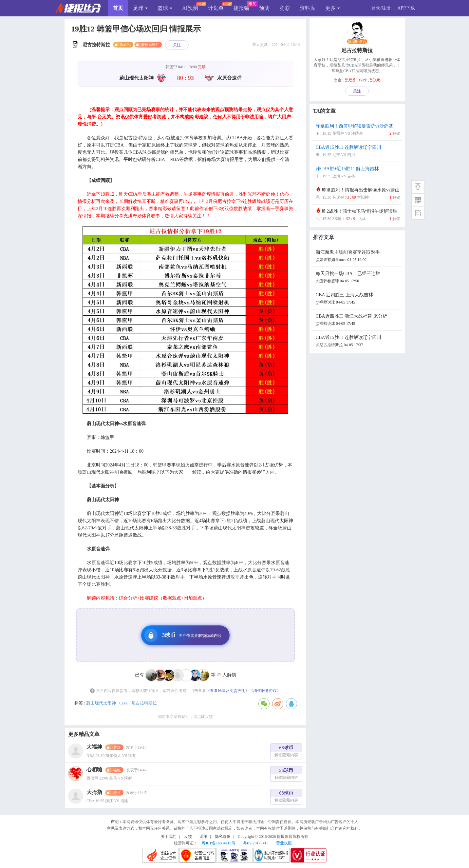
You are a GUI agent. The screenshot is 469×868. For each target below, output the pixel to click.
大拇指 (94, 792)
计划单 (216, 8)
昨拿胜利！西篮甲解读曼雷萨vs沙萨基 (358, 130)
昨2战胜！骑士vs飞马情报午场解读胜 (358, 216)
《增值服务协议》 (265, 691)
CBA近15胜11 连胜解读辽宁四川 (358, 152)
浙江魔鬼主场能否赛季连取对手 (358, 256)
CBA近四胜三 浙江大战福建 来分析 (358, 320)
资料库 (308, 8)
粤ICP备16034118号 (218, 843)
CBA (124, 703)
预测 (264, 8)
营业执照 (284, 843)
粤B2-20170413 (256, 843)
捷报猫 (241, 8)
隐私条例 (223, 837)
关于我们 (169, 837)
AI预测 (190, 8)
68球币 (286, 752)
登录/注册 (381, 8)
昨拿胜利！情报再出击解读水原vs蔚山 (358, 194)
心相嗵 (94, 769)
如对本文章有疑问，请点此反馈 (185, 717)
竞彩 (285, 8)
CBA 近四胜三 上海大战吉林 (358, 299)
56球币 (286, 775)
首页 (118, 8)
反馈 (188, 837)
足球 (140, 8)
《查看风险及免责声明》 (228, 691)
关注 (177, 45)
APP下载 (406, 8)
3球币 (183, 635)
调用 (203, 837)
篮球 (165, 8)
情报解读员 (357, 41)
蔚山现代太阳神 (101, 703)
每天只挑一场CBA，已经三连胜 (358, 278)
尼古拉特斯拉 (144, 703)
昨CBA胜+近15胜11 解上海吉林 (358, 173)
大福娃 (94, 747)
